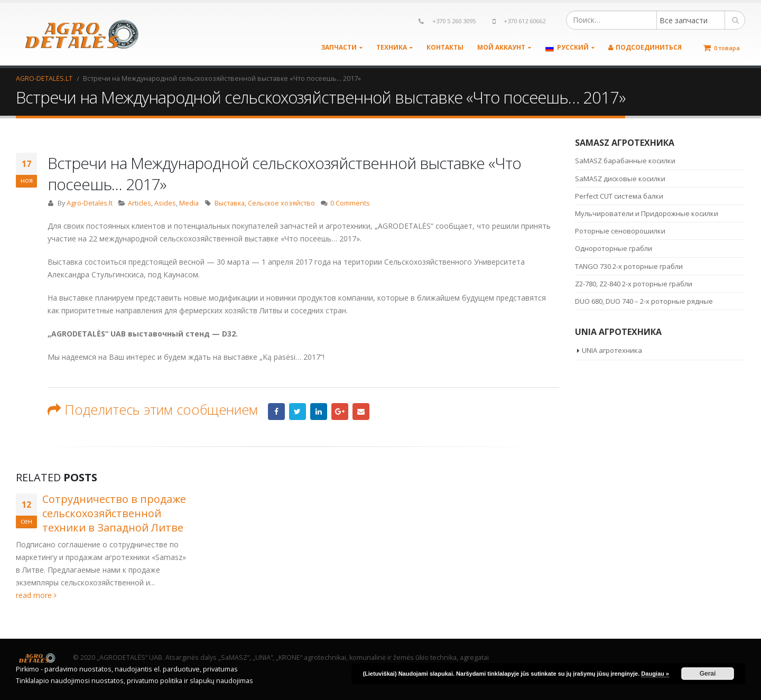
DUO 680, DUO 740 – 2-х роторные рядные (644, 301)
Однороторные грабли (614, 248)
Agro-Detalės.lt (90, 203)
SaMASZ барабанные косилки (625, 161)
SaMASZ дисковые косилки (620, 179)
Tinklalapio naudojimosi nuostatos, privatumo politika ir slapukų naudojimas (134, 681)
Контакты (445, 47)
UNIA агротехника (612, 350)
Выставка (230, 203)
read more (36, 595)
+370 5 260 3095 (454, 21)
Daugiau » (655, 674)
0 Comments (350, 203)
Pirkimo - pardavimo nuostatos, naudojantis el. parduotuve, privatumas (127, 669)
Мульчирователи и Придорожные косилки (647, 213)
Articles (140, 203)
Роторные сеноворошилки (620, 231)
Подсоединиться (645, 47)
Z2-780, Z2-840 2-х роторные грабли (634, 284)
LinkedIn (319, 412)
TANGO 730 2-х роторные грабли (629, 266)
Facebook (276, 412)
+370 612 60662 (525, 21)
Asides (165, 203)
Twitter (298, 412)
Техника (392, 47)
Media (189, 203)
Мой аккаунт (501, 47)
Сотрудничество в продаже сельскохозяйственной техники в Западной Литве (114, 513)
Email (361, 412)
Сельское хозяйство (281, 203)
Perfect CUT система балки (619, 196)
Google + (340, 412)
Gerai (708, 674)
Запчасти (339, 47)
